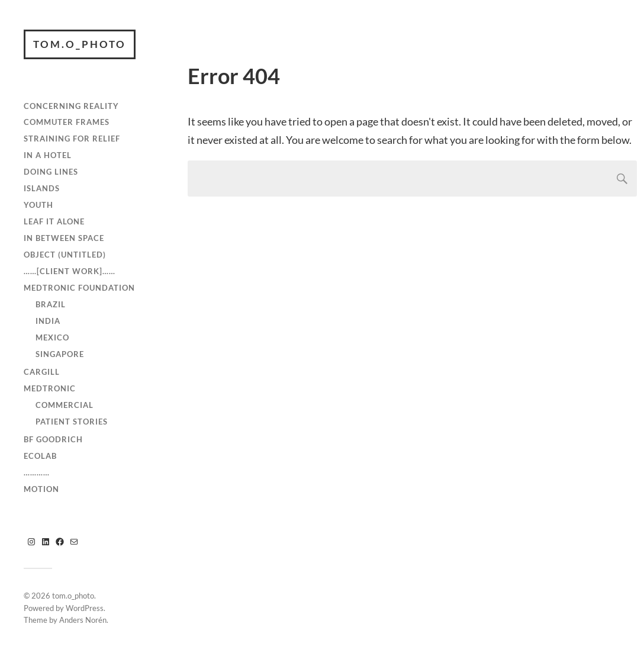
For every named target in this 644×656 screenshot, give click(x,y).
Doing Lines (51, 172)
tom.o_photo (80, 44)
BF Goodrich (53, 439)
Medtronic (50, 388)
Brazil (51, 304)
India (48, 321)
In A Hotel (48, 155)
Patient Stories (72, 422)
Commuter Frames (67, 122)
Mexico (52, 337)
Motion (41, 489)
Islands (42, 188)
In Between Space (64, 238)
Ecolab (40, 456)
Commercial (65, 405)
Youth (38, 205)
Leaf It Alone (54, 221)
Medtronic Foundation (79, 288)
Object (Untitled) (65, 255)
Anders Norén (83, 620)
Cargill (42, 372)
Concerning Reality (71, 106)
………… (37, 472)
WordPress (85, 608)
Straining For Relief (72, 139)
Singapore (60, 354)
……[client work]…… (70, 271)
